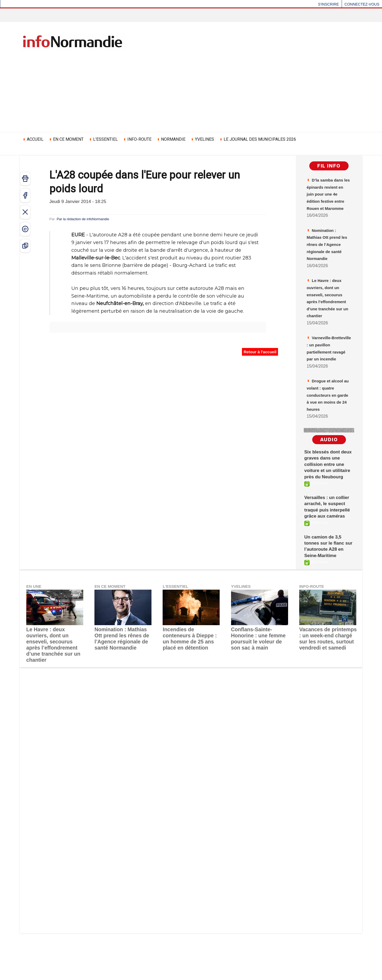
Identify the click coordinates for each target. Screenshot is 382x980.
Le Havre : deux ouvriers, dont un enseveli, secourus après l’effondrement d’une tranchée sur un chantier (328, 325)
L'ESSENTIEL (103, 139)
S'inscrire (329, 4)
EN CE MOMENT (66, 139)
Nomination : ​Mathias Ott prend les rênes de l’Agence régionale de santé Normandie (123, 698)
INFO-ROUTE (137, 139)
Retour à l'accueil (261, 352)
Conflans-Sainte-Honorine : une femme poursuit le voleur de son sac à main (259, 698)
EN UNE (35, 651)
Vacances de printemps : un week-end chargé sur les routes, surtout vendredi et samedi (325, 700)
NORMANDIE (171, 139)
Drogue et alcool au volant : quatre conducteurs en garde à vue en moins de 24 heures (327, 447)
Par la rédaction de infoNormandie (93, 219)
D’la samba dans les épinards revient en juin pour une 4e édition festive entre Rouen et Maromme (328, 203)
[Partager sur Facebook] (25, 195)
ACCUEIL (33, 139)
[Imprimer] (25, 179)
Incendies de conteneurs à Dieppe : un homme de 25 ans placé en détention (191, 698)
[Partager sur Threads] (25, 229)
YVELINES (202, 139)
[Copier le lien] (25, 246)
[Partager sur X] (25, 212)
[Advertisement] (191, 91)
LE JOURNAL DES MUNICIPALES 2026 (258, 139)
